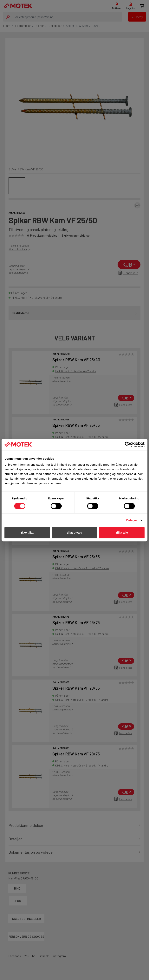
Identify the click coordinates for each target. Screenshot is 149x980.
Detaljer (132, 520)
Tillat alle (122, 533)
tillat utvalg (74, 533)
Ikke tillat (27, 533)
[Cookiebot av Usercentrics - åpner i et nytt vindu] (128, 444)
